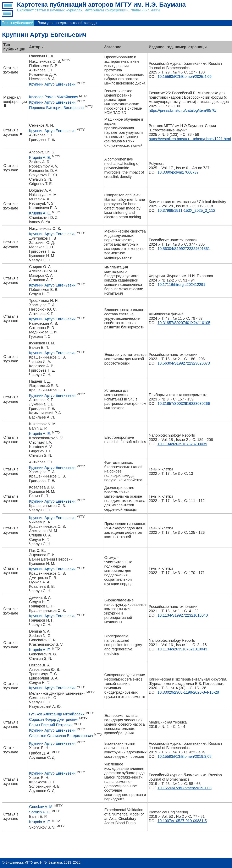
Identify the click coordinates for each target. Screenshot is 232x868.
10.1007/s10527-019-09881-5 (182, 821)
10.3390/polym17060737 (178, 172)
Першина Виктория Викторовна (56, 108)
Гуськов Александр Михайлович (57, 714)
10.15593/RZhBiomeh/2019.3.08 (184, 757)
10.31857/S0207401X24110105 (184, 323)
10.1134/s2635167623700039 (182, 444)
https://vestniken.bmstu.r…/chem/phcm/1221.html (190, 139)
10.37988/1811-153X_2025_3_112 (186, 211)
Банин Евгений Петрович (51, 725)
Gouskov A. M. (41, 807)
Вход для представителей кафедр (67, 23)
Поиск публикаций (18, 23)
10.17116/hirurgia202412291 (181, 285)
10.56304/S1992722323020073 (184, 363)
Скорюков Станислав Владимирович (61, 736)
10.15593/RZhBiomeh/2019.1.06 (184, 788)
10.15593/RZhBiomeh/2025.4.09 (184, 77)
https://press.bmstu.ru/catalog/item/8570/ (183, 110)
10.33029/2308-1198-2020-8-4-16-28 (188, 692)
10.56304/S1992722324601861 (184, 249)
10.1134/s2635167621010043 (182, 649)
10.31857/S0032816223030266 (184, 404)
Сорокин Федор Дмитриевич (54, 720)
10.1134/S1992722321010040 (183, 615)
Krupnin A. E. (40, 158)
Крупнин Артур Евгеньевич (52, 84)
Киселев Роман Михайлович (54, 97)
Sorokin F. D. (40, 812)
